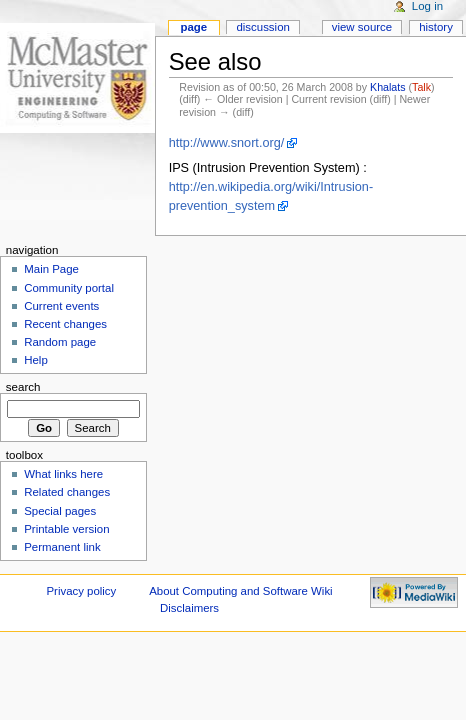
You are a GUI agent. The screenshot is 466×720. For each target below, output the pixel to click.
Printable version (66, 529)
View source (362, 27)
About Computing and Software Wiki (240, 591)
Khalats (388, 87)
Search (23, 387)
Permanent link (62, 547)
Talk (421, 87)
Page (193, 27)
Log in (427, 6)
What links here (63, 474)
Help (36, 360)
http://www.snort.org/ (227, 143)
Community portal (69, 288)
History (436, 27)
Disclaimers (189, 608)
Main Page (51, 269)
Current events (61, 306)
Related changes (67, 492)
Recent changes (65, 324)
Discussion (262, 27)
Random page (60, 342)
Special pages (60, 511)
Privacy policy (81, 591)
